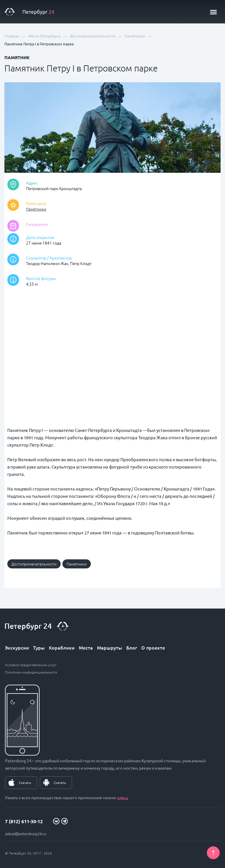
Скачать (25, 782)
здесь (123, 797)
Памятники (36, 209)
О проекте (153, 647)
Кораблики (62, 647)
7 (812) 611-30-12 (24, 821)
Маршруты (110, 647)
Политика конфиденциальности (31, 672)
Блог (132, 647)
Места (86, 647)
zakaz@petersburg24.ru (25, 834)
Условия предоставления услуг (31, 665)
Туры (39, 647)
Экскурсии (17, 647)
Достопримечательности (34, 564)
